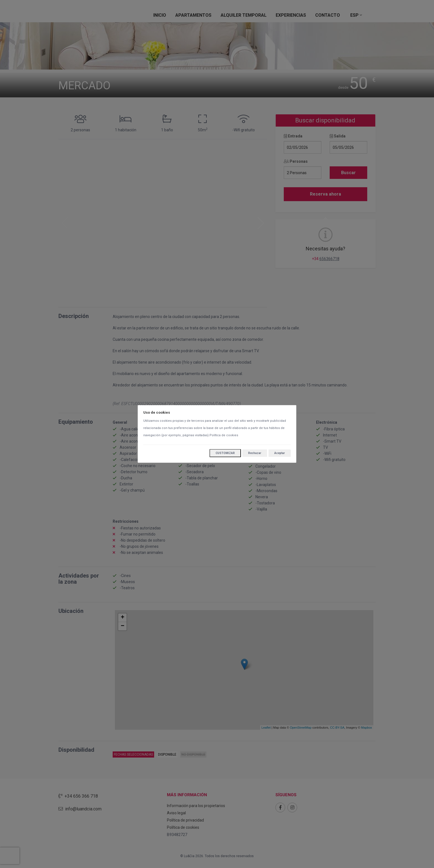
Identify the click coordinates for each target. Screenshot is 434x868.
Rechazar (255, 453)
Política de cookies (224, 436)
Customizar (225, 453)
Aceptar (280, 453)
